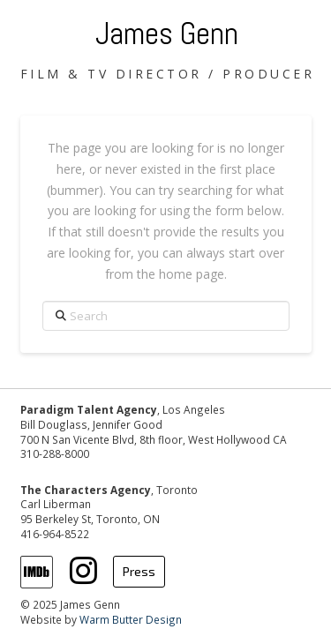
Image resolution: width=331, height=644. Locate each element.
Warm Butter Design (131, 619)
